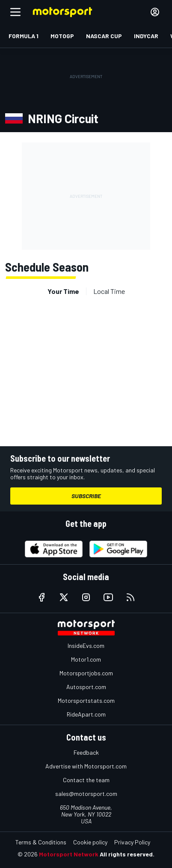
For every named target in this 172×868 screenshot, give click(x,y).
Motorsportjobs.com (86, 673)
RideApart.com (86, 714)
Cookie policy (90, 842)
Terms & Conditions (41, 842)
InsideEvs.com (86, 646)
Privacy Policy (132, 842)
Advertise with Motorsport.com (86, 766)
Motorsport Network (69, 854)
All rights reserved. (127, 854)
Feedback (86, 752)
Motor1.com (86, 659)
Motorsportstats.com (86, 700)
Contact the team (86, 780)
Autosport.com (86, 687)
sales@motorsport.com (86, 794)
